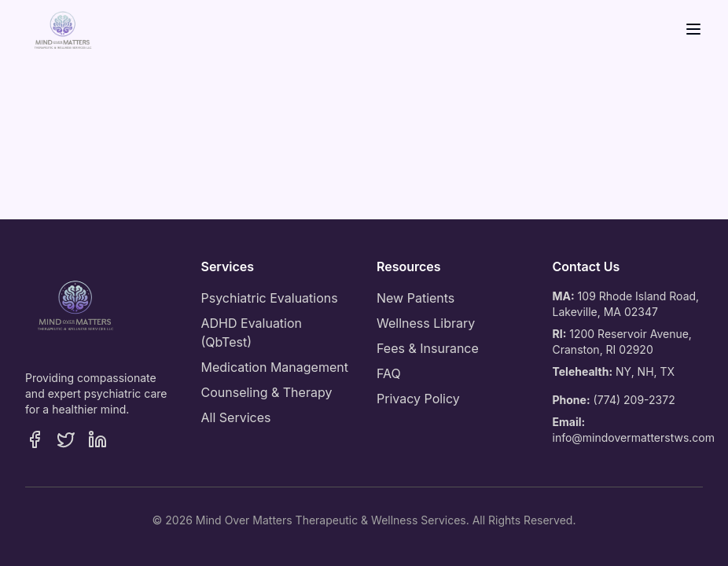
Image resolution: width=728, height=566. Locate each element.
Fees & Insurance (428, 348)
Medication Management (275, 367)
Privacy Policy (418, 399)
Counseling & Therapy (267, 392)
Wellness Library (426, 323)
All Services (236, 417)
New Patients (415, 298)
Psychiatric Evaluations (270, 298)
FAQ (389, 373)
